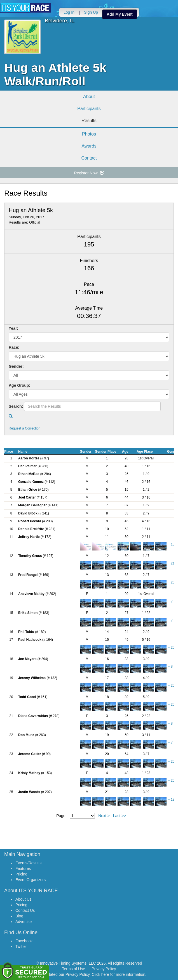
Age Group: (19, 385)
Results (89, 121)
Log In (69, 12)
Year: (13, 328)
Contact (89, 158)
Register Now (89, 173)
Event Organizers (31, 880)
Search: (16, 406)
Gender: (16, 366)
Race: (14, 347)
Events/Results (28, 863)
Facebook (24, 941)
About (89, 97)
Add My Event (120, 14)
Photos (89, 134)
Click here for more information (119, 974)
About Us (24, 899)
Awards (89, 146)
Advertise (24, 922)
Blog (19, 916)
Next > (104, 816)
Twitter (21, 946)
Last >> (120, 816)
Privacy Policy (104, 969)
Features (23, 869)
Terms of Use (74, 969)
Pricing (21, 874)
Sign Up (91, 12)
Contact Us (25, 910)
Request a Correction (24, 428)
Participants (89, 109)
